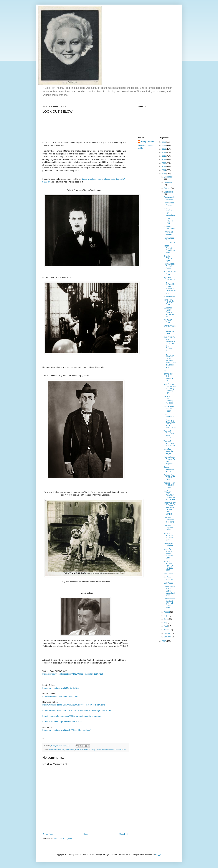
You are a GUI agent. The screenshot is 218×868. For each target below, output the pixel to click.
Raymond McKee (108, 750)
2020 (164, 149)
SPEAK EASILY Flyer (168, 258)
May (166, 623)
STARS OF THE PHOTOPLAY (169, 377)
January (167, 637)
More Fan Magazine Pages (169, 451)
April (166, 626)
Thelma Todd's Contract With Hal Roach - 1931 (169, 603)
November (168, 183)
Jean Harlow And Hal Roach (169, 409)
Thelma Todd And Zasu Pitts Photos (169, 443)
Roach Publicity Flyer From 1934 (169, 249)
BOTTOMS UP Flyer (169, 273)
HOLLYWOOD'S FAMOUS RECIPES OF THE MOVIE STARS (169, 509)
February (168, 633)
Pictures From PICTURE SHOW (169, 485)
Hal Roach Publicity (168, 578)
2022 (164, 142)
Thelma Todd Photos (169, 204)
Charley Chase (169, 326)
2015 (164, 167)
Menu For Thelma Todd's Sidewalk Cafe (168, 554)
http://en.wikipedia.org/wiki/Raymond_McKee (62, 722)
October (167, 188)
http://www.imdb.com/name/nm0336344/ (60, 696)
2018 (164, 156)
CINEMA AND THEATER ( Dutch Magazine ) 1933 (169, 591)
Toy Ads (167, 371)
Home (86, 834)
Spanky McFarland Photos (169, 469)
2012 (164, 641)
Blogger (158, 855)
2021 (164, 145)
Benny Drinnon (147, 142)
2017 (164, 160)
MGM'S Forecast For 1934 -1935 (168, 537)
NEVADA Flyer (169, 296)
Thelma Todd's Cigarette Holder (169, 528)
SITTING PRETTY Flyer (168, 221)
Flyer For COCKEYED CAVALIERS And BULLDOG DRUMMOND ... (169, 285)
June (166, 619)
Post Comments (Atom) (63, 838)
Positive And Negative (168, 198)
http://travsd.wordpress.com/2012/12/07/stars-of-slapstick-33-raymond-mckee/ (77, 710)
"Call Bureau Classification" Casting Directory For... (169, 389)
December (168, 177)
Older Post (124, 834)
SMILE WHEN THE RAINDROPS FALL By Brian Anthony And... (169, 344)
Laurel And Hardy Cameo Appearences (169, 312)
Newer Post (48, 834)
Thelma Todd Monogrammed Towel (169, 520)
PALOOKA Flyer (168, 321)
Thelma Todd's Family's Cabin (169, 266)
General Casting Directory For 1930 (168, 400)
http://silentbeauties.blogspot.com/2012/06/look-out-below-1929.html (73, 674)
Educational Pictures (57, 750)
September (168, 192)
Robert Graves (120, 750)
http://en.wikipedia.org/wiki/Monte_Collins (61, 688)
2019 (164, 152)
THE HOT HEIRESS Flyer (169, 332)
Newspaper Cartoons (168, 545)
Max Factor (168, 574)
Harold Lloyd (70, 750)
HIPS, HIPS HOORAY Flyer (168, 302)
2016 (164, 163)
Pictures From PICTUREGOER (169, 477)
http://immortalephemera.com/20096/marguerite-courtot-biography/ (72, 716)
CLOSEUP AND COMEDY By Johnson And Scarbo (169, 495)
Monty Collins (96, 750)
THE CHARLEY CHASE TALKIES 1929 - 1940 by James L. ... (169, 360)
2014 (164, 170)
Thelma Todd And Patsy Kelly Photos (169, 434)
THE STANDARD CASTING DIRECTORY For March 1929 (169, 421)
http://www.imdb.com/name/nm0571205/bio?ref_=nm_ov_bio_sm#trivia (74, 705)
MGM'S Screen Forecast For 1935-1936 (169, 566)
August (167, 612)
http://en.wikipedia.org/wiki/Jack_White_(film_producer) (67, 730)
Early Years (168, 583)
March (167, 630)
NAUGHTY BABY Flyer (169, 228)
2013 (164, 174)
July (166, 616)
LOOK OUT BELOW (83, 750)
